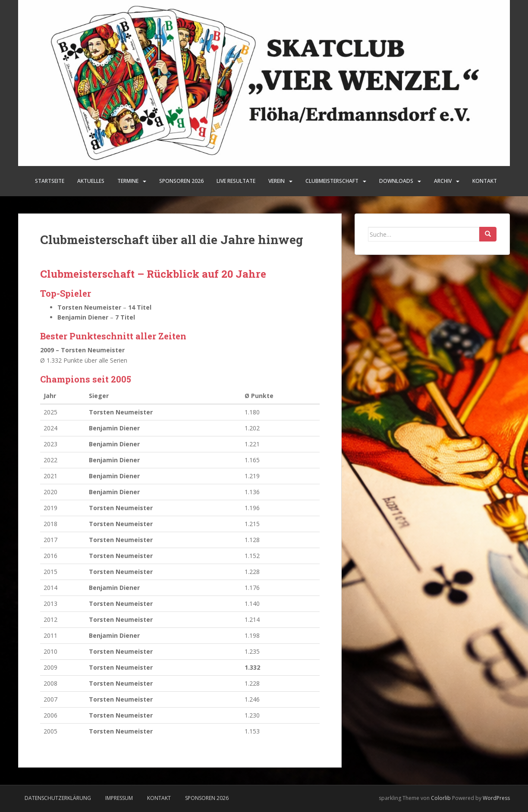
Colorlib (441, 798)
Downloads (396, 181)
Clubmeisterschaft (332, 181)
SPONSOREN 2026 (181, 181)
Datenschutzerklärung (58, 798)
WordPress (496, 798)
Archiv (443, 181)
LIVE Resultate (236, 181)
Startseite (50, 181)
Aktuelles (91, 181)
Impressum (119, 798)
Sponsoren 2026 (207, 798)
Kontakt (485, 181)
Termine (128, 181)
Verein (277, 181)
